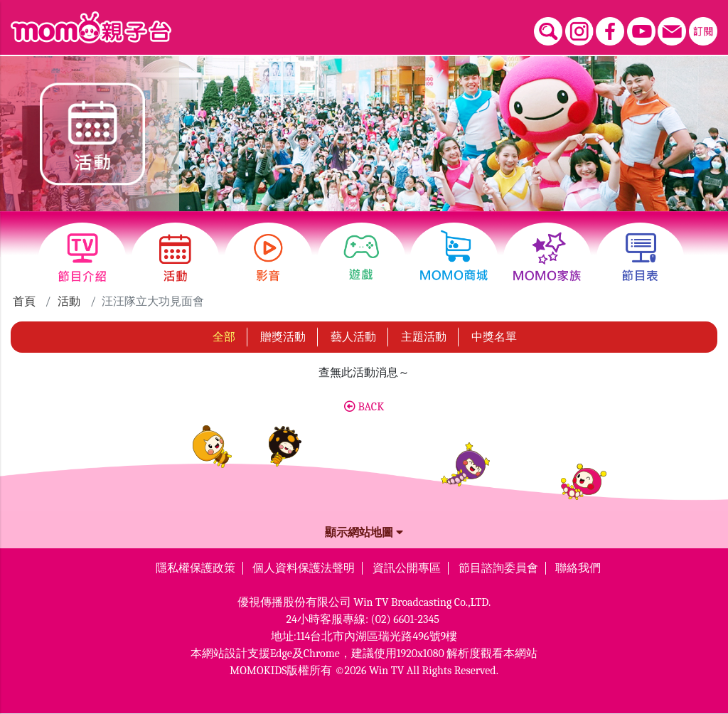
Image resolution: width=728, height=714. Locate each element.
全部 (224, 337)
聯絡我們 (578, 568)
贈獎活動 (283, 337)
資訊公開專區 (407, 568)
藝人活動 (353, 337)
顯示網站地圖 (364, 533)
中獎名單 (494, 337)
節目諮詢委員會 (498, 568)
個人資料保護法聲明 (304, 568)
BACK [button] (364, 407)
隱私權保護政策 (196, 568)
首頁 (24, 302)
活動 (69, 302)
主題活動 (424, 337)
